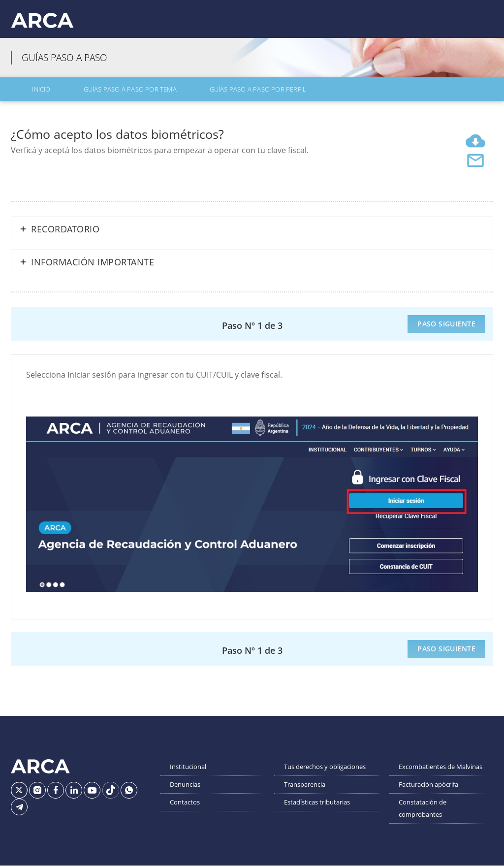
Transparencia (305, 790)
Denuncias (185, 790)
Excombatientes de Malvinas (441, 772)
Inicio (27, 97)
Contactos (185, 808)
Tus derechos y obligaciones (325, 772)
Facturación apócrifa (428, 790)
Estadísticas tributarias (317, 808)
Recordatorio (65, 235)
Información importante (93, 268)
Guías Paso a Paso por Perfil (206, 97)
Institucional (188, 772)
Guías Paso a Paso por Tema (97, 97)
